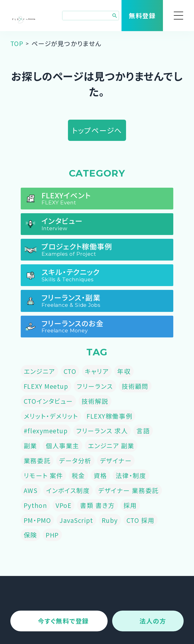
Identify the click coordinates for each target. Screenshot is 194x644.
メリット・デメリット (51, 416)
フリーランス (95, 386)
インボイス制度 (68, 490)
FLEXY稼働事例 (110, 416)
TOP (17, 43)
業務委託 (37, 460)
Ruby (110, 520)
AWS (31, 490)
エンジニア (39, 371)
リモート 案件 (43, 475)
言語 (143, 431)
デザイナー (116, 460)
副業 (30, 445)
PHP (52, 535)
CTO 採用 (141, 520)
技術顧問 (135, 386)
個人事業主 (63, 445)
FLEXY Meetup (46, 386)
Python (35, 505)
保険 (30, 535)
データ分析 (75, 460)
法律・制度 (131, 475)
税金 (78, 475)
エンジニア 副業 (111, 445)
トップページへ (97, 130)
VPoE (64, 505)
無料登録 (142, 15)
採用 (130, 505)
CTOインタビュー (48, 401)
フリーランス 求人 (102, 431)
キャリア (97, 371)
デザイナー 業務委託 (128, 490)
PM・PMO (37, 520)
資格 (100, 475)
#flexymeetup (46, 431)
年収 (124, 371)
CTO (70, 371)
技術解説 (95, 401)
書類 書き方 (97, 505)
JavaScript (76, 520)
